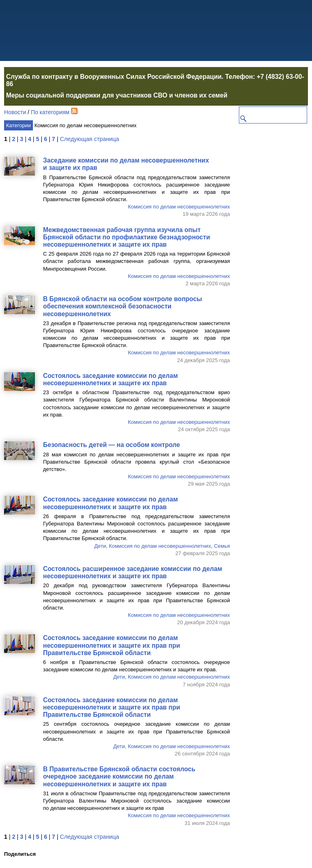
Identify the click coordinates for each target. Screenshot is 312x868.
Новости (15, 112)
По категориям (50, 112)
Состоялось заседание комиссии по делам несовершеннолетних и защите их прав (110, 379)
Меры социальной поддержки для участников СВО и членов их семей (117, 95)
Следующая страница (89, 139)
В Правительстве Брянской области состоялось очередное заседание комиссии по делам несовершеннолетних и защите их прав (119, 776)
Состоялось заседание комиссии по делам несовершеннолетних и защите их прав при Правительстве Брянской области (112, 645)
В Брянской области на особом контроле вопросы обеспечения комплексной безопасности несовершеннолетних (122, 306)
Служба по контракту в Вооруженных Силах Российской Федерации (114, 77)
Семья (222, 546)
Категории (18, 125)
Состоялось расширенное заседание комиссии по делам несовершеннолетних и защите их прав (133, 572)
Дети (100, 546)
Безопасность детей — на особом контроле (112, 445)
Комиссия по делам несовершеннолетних (179, 207)
